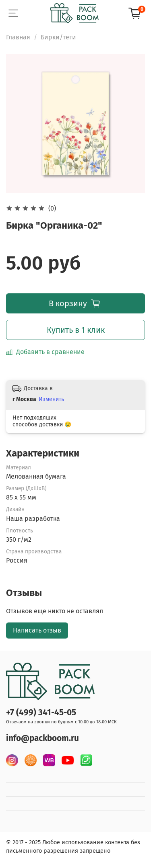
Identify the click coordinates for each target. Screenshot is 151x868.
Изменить (51, 399)
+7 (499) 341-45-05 (41, 713)
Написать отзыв (37, 630)
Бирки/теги (58, 37)
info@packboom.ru (42, 738)
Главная (18, 37)
